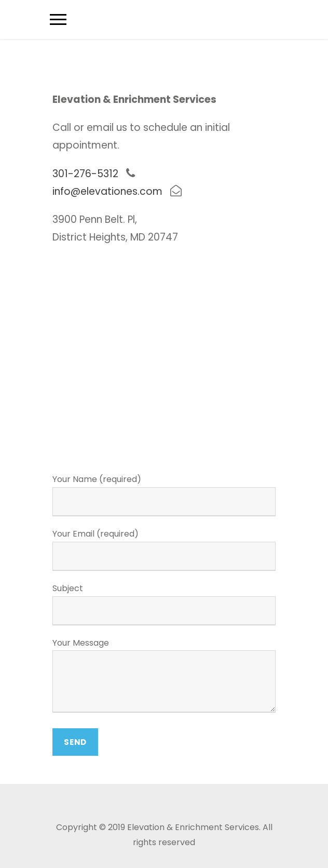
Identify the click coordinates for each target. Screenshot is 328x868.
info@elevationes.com (107, 191)
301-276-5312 (85, 174)
